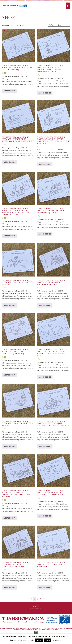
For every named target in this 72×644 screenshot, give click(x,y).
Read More (57, 640)
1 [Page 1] (32, 599)
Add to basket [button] (9, 91)
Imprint (36, 606)
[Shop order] (59, 25)
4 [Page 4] (40, 599)
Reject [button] (48, 640)
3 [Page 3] (37, 599)
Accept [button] (39, 640)
